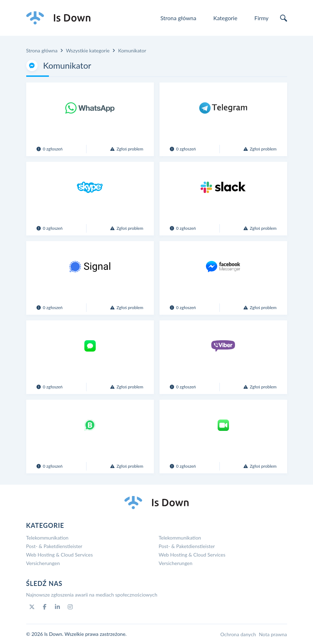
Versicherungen (43, 563)
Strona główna (178, 18)
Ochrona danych (238, 634)
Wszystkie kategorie (88, 50)
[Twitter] (32, 607)
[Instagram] (70, 607)
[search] (284, 18)
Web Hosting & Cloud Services (60, 555)
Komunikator (132, 50)
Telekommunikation (47, 538)
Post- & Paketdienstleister (54, 546)
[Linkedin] (57, 607)
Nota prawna (273, 634)
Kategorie (225, 18)
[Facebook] (45, 607)
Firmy (262, 18)
